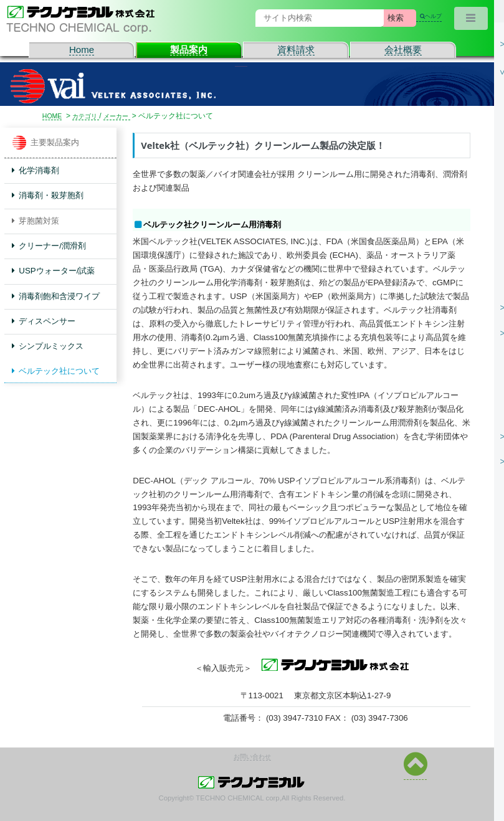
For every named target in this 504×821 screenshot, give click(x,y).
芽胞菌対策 (36, 221)
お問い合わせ (252, 756)
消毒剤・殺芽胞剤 (48, 195)
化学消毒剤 (36, 170)
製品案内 (189, 50)
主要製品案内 (46, 143)
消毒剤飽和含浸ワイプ (56, 296)
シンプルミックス (48, 346)
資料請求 (296, 50)
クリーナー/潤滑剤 (49, 246)
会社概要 (403, 50)
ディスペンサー (44, 321)
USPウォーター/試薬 (54, 271)
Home (82, 50)
